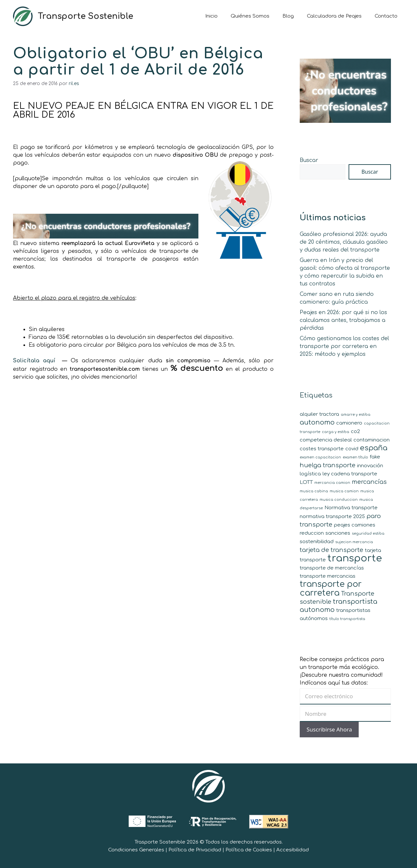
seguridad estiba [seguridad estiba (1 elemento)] (368, 534)
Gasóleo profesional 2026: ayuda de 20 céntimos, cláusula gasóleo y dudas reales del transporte (344, 242)
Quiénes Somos (250, 16)
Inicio (211, 16)
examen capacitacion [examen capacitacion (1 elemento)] (320, 457)
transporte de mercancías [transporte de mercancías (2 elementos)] (332, 568)
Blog (288, 16)
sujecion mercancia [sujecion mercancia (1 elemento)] (354, 542)
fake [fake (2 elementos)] (375, 457)
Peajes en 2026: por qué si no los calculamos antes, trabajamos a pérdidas (343, 320)
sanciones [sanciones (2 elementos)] (338, 533)
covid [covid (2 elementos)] (352, 449)
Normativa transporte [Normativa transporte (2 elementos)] (351, 508)
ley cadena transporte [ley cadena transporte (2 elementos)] (350, 474)
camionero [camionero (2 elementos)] (349, 423)
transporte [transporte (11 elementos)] (355, 558)
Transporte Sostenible (86, 16)
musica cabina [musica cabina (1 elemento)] (314, 491)
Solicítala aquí (36, 361)
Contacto (386, 16)
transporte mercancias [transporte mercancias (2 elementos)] (328, 576)
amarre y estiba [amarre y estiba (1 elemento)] (356, 415)
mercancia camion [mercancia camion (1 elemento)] (332, 483)
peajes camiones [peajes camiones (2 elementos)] (355, 525)
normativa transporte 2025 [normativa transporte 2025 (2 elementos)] (332, 517)
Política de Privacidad (195, 850)
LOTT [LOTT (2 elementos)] (306, 482)
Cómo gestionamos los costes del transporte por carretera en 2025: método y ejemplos (344, 346)
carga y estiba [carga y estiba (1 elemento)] (336, 432)
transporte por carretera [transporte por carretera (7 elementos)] (331, 589)
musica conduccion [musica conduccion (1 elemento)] (339, 500)
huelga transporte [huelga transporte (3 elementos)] (328, 465)
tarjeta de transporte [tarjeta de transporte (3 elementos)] (331, 550)
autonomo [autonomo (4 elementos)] (317, 422)
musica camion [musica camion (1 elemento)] (344, 491)
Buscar (309, 160)
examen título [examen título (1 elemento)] (355, 457)
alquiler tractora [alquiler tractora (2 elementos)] (319, 414)
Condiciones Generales (136, 850)
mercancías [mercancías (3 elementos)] (369, 482)
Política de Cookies (249, 850)
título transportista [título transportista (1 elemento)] (347, 619)
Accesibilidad (293, 850)
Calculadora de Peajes (334, 16)
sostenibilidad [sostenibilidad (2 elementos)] (317, 542)
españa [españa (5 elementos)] (374, 448)
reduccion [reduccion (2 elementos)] (312, 533)
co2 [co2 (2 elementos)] (355, 432)
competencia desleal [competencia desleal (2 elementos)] (326, 440)
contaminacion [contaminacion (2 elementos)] (372, 440)
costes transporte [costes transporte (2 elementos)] (322, 449)
